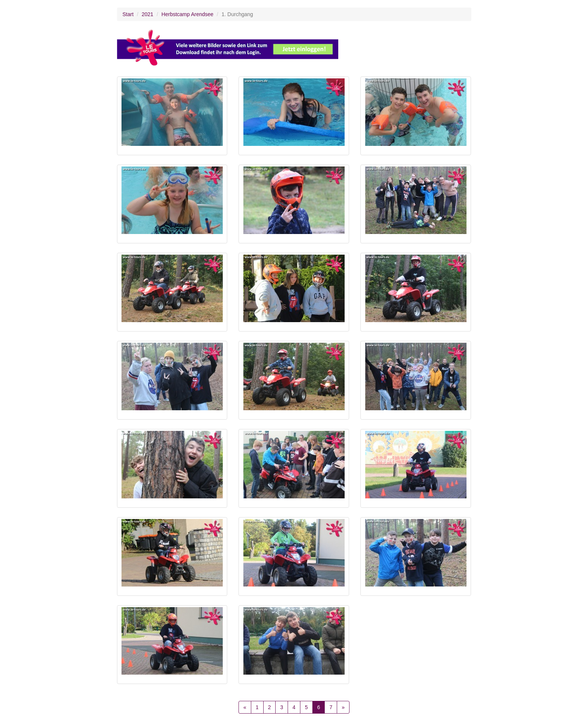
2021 (148, 14)
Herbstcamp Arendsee (188, 14)
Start (128, 14)
